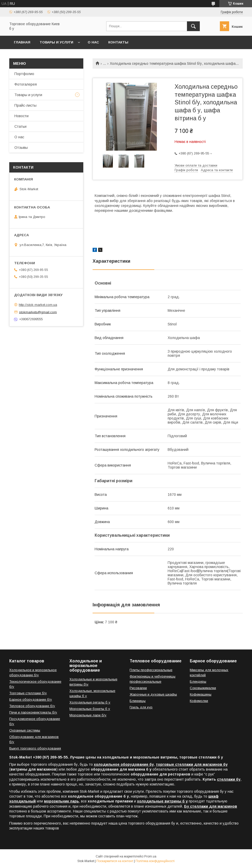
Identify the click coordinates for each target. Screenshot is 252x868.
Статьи (20, 126)
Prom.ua (150, 856)
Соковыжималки (203, 688)
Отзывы (21, 148)
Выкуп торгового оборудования (35, 748)
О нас (93, 42)
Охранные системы (25, 730)
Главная (22, 42)
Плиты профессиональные (151, 670)
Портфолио (24, 74)
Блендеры (198, 682)
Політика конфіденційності (155, 861)
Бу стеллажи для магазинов (211, 806)
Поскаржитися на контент (115, 861)
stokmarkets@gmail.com (38, 312)
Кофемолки (199, 701)
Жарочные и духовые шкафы (153, 694)
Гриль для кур (141, 707)
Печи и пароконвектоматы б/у (33, 712)
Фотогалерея (26, 84)
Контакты (118, 42)
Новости (21, 116)
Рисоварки (138, 688)
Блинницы (138, 701)
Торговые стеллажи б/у (28, 693)
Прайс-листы (25, 105)
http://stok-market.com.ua (38, 305)
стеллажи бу (229, 779)
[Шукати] (193, 26)
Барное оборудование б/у (31, 700)
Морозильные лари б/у (88, 715)
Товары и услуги (56, 42)
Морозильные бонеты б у (90, 709)
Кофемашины (201, 694)
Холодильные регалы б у (90, 702)
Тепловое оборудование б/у (32, 706)
